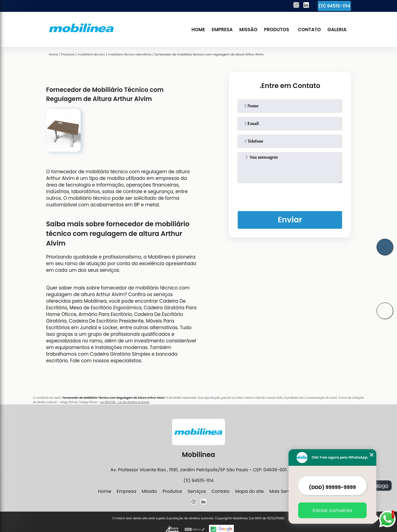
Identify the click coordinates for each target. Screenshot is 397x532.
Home (198, 30)
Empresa (222, 30)
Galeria (337, 30)
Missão (248, 30)
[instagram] (296, 6)
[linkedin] (306, 6)
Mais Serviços (284, 491)
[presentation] (290, 196)
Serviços (197, 491)
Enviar (290, 220)
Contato (309, 30)
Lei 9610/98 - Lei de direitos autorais (125, 402)
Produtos (276, 30)
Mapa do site (250, 491)
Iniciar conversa (332, 510)
